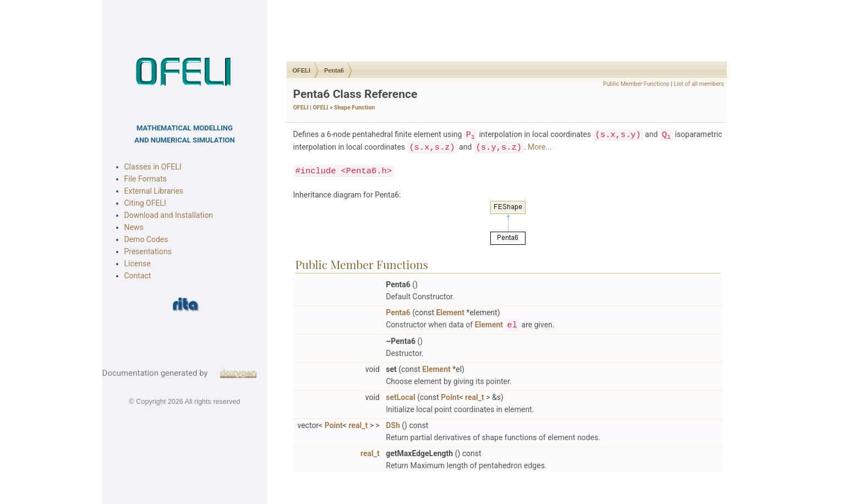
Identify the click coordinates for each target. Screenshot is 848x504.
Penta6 (332, 70)
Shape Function (353, 108)
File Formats (146, 179)
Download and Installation (169, 215)
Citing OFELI (145, 203)
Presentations (148, 251)
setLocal (399, 397)
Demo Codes (146, 239)
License (138, 264)
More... (538, 147)
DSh (392, 425)
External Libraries (154, 191)
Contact (138, 276)
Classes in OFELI (153, 167)
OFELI (300, 70)
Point (449, 397)
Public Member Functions (635, 84)
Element (449, 313)
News (134, 227)
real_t (473, 397)
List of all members (697, 84)
